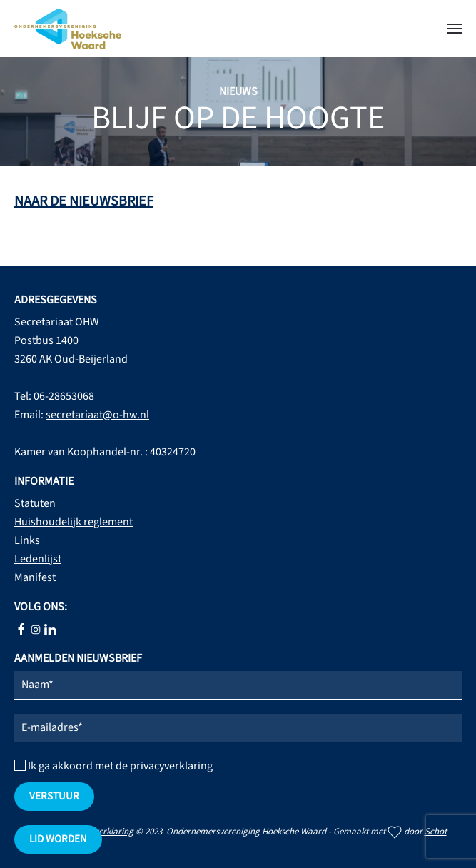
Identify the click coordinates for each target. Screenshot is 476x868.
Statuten (35, 503)
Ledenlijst (38, 559)
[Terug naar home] (68, 29)
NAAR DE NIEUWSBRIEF (84, 201)
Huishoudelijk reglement (74, 522)
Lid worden (58, 839)
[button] (455, 29)
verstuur (54, 796)
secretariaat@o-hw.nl (97, 415)
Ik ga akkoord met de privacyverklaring (113, 766)
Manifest (35, 577)
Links (27, 540)
